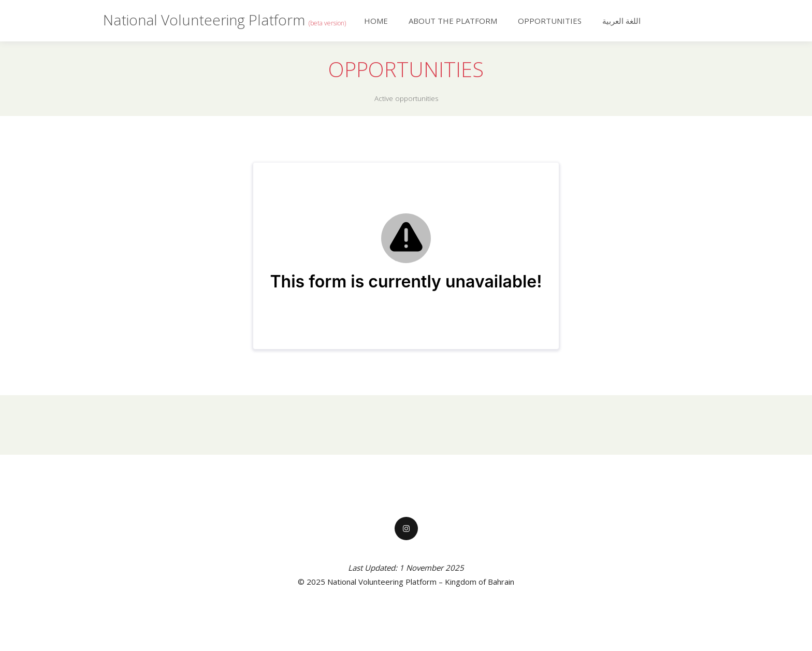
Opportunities (550, 21)
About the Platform (453, 21)
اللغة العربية (621, 21)
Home (376, 21)
